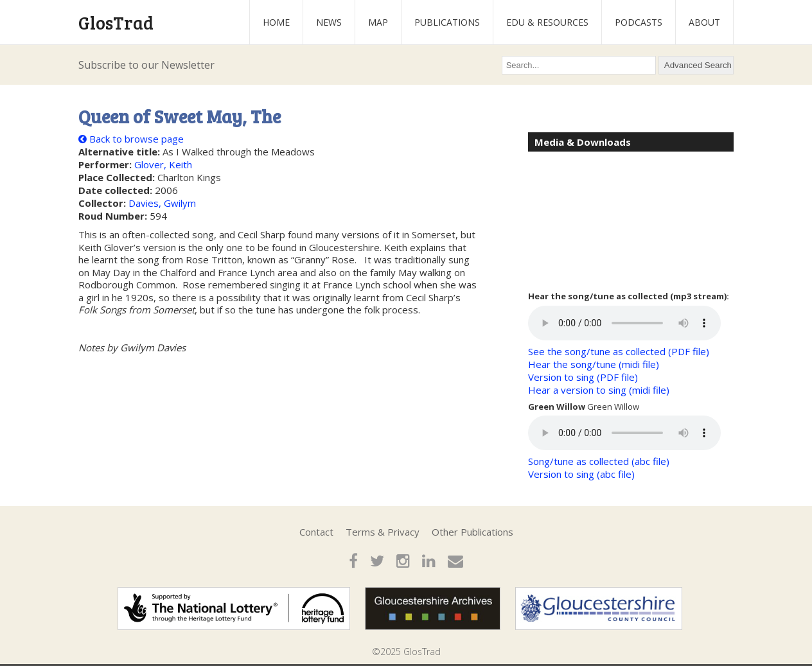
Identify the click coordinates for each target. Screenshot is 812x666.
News (329, 22)
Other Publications (472, 532)
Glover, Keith (163, 164)
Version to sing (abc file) (581, 474)
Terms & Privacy (383, 532)
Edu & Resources (547, 22)
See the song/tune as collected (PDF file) (619, 351)
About (704, 22)
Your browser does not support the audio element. (624, 323)
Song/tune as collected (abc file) (599, 461)
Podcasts (639, 22)
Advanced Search (698, 65)
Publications (447, 22)
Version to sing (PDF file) (583, 377)
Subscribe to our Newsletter (146, 65)
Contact (316, 532)
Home (276, 22)
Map (378, 22)
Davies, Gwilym (162, 203)
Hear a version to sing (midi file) (599, 390)
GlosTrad (116, 22)
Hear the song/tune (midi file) (594, 364)
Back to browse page (131, 139)
